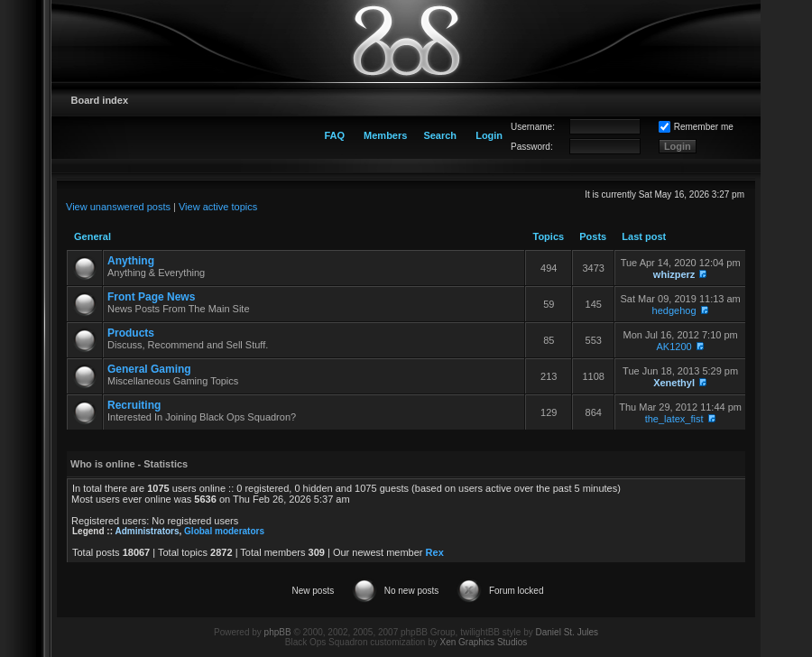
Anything (131, 261)
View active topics (218, 207)
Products (131, 333)
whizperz (674, 274)
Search (440, 135)
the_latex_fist (674, 419)
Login (489, 135)
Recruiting (134, 405)
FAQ (334, 135)
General (92, 236)
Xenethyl (674, 383)
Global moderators (224, 531)
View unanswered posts (118, 207)
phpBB (278, 632)
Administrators (147, 531)
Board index (100, 100)
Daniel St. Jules (567, 632)
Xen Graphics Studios (484, 642)
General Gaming (149, 369)
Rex (435, 552)
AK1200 (674, 347)
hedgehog (674, 310)
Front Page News (151, 297)
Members (385, 135)
